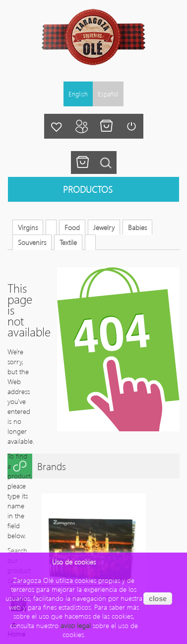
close (158, 599)
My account (81, 126)
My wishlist (57, 126)
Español (108, 94)
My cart (106, 126)
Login (131, 126)
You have (82, 162)
